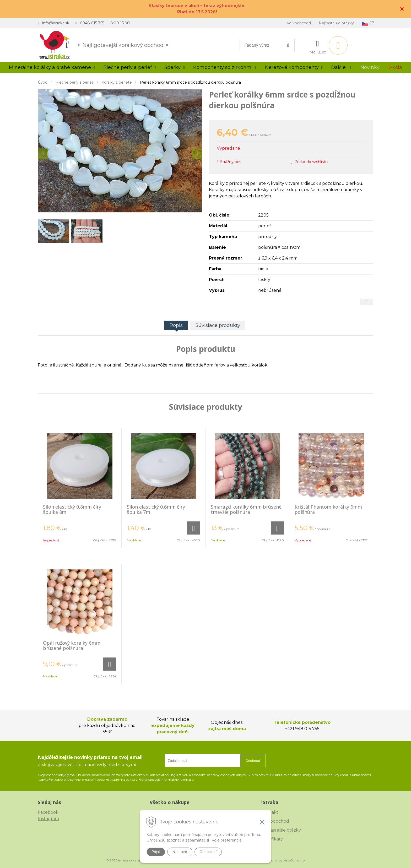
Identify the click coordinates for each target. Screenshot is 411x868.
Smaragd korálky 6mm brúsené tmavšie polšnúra (246, 509)
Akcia (396, 67)
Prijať (156, 852)
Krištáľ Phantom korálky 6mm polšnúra (328, 509)
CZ (368, 23)
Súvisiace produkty (218, 325)
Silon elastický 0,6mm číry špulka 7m (156, 509)
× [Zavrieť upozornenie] (402, 9)
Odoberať (253, 761)
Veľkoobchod (299, 23)
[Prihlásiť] (318, 46)
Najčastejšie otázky (336, 23)
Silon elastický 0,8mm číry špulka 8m (72, 509)
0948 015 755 (92, 23)
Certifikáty (272, 839)
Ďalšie (341, 67)
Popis (176, 325)
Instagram (48, 819)
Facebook (48, 812)
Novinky (370, 67)
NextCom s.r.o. (294, 860)
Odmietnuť (208, 852)
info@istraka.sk (56, 23)
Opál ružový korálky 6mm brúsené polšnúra (72, 645)
